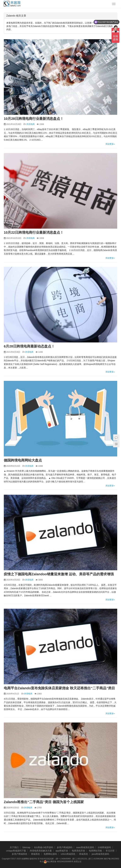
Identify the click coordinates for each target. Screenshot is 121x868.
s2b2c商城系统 (68, 854)
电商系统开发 (78, 851)
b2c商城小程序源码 (44, 847)
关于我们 (14, 847)
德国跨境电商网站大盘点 (23, 460)
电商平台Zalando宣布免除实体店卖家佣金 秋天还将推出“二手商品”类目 (59, 688)
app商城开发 (62, 851)
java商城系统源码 (100, 854)
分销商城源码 (104, 847)
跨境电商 (31, 124)
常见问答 (110, 851)
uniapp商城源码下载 (16, 851)
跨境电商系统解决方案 (41, 851)
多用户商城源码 (65, 847)
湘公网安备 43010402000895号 (59, 862)
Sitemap (26, 847)
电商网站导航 (95, 851)
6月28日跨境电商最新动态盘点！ (29, 346)
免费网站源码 (50, 854)
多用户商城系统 (20, 854)
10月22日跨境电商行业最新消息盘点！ (34, 232)
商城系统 (35, 854)
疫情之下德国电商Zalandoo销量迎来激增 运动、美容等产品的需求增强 (59, 574)
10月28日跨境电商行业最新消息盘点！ (34, 119)
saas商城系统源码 (85, 847)
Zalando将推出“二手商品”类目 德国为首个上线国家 (44, 802)
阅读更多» (110, 144)
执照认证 (78, 862)
